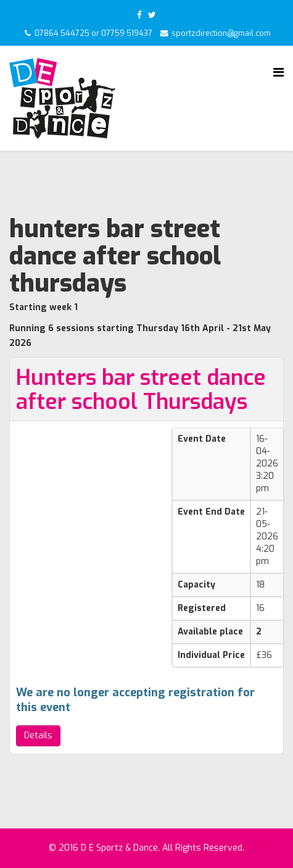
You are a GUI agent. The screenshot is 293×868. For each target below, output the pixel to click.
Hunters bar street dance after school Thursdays (141, 390)
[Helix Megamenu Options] (279, 73)
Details (38, 735)
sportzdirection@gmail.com (221, 33)
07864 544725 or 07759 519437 (93, 33)
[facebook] (139, 15)
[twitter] (152, 15)
